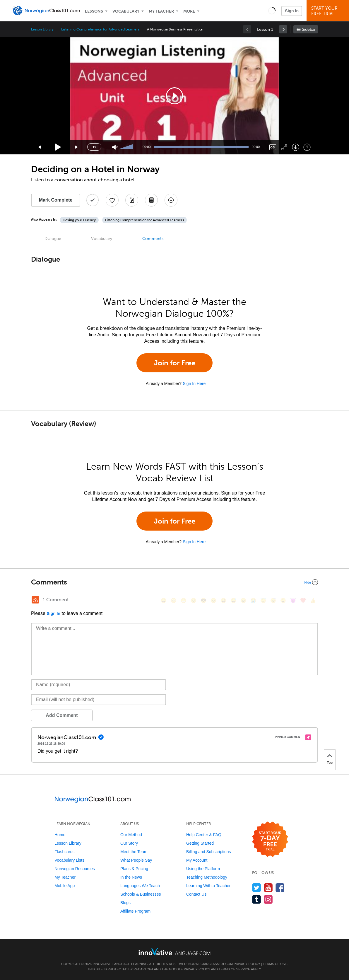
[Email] (99, 700)
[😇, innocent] (263, 600)
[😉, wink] (243, 600)
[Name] (99, 685)
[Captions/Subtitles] (273, 147)
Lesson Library (42, 29)
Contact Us (196, 894)
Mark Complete (56, 200)
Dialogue (53, 239)
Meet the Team (134, 852)
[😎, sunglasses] (203, 600)
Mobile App (65, 886)
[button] (272, 11)
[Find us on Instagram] (268, 899)
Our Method (131, 835)
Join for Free (175, 363)
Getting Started (200, 843)
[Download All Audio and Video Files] (171, 200)
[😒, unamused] (194, 600)
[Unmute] (115, 147)
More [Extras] (189, 11)
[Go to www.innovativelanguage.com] (174, 951)
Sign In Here (194, 384)
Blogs (125, 903)
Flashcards (64, 852)
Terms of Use (275, 964)
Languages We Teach (140, 886)
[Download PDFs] (151, 200)
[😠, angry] (213, 600)
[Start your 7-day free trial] (270, 840)
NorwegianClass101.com (211, 964)
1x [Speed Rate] (94, 147)
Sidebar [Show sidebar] (309, 29)
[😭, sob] (253, 600)
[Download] (296, 147)
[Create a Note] (132, 200)
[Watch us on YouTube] (268, 888)
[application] (174, 96)
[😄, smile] (164, 600)
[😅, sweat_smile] (233, 600)
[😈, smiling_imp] (293, 600)
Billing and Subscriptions (209, 852)
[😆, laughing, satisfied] (223, 600)
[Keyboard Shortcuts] (307, 147)
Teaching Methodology (207, 877)
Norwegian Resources (75, 869)
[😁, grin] (184, 600)
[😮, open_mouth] (283, 600)
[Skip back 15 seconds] (40, 147)
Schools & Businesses (141, 894)
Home (60, 835)
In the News (131, 877)
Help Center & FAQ (204, 835)
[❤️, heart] (303, 600)
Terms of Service (235, 969)
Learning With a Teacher (208, 886)
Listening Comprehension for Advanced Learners (100, 29)
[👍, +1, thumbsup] (313, 600)
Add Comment (62, 715)
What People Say (136, 860)
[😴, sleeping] (273, 600)
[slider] (127, 147)
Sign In (292, 11)
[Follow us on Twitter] (257, 888)
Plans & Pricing (134, 869)
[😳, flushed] (174, 600)
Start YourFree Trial (329, 11)
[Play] (58, 147)
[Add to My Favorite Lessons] (112, 200)
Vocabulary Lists (69, 860)
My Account (197, 860)
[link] (283, 29)
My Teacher (161, 11)
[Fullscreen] (284, 147)
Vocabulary (126, 11)
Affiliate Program (135, 911)
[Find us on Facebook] (280, 888)
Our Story (129, 843)
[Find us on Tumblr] (257, 899)
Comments (153, 239)
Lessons (94, 11)
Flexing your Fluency (79, 220)
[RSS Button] (35, 600)
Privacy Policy (247, 964)
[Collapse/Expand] (174, 582)
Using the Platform (203, 869)
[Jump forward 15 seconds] (77, 147)
